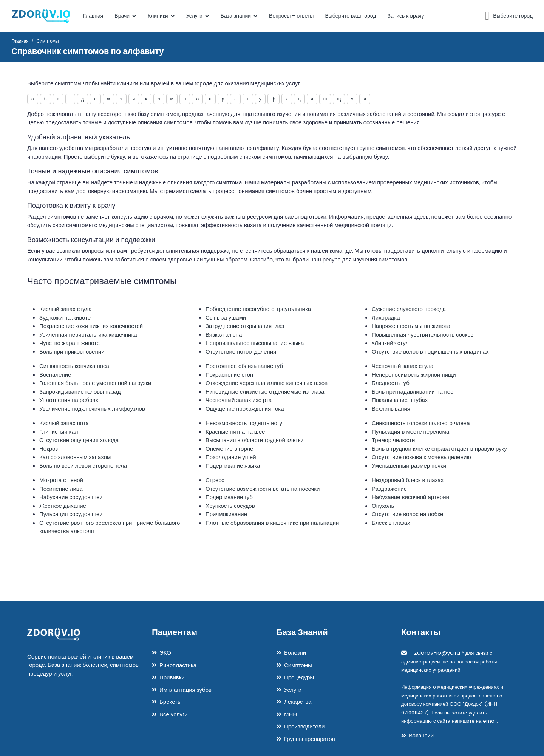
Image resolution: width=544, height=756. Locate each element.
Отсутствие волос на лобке (407, 514)
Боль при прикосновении (72, 352)
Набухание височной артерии (410, 497)
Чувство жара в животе (70, 343)
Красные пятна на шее (235, 432)
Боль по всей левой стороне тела (83, 466)
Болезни (295, 653)
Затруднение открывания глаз (245, 326)
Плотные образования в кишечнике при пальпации (272, 523)
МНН (291, 714)
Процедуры (299, 677)
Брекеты (171, 702)
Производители (304, 726)
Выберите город (513, 16)
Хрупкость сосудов (230, 506)
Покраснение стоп (229, 375)
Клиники (161, 16)
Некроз (49, 449)
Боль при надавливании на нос (413, 392)
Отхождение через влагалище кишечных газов (267, 383)
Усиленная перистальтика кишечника (88, 335)
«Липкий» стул (390, 343)
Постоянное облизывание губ (244, 366)
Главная (93, 16)
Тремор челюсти (393, 440)
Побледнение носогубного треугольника (258, 309)
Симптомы (298, 665)
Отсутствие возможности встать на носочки (263, 489)
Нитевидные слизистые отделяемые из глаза (265, 392)
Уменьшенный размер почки (409, 466)
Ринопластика (178, 665)
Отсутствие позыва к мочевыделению (421, 457)
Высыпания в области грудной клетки (255, 440)
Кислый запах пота (64, 423)
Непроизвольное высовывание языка (255, 343)
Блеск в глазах (391, 523)
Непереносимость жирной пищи (414, 375)
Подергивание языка (233, 466)
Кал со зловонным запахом (75, 457)
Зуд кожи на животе (65, 318)
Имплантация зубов (185, 690)
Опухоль (383, 506)
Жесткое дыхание (63, 506)
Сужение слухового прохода (409, 309)
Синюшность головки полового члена (421, 423)
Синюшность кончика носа (74, 366)
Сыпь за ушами (226, 318)
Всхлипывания (391, 409)
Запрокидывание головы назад (80, 392)
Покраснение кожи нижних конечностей (91, 326)
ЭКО (165, 653)
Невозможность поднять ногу (244, 423)
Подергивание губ (229, 497)
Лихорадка (386, 318)
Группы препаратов (310, 739)
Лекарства (298, 702)
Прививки (172, 677)
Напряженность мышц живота (411, 326)
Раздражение (389, 489)
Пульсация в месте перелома (410, 432)
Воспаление (55, 375)
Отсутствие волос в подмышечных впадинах (430, 352)
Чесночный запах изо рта (239, 400)
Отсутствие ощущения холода (79, 440)
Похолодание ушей (231, 457)
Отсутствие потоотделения (241, 352)
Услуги (198, 16)
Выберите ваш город (350, 16)
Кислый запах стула (66, 309)
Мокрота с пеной (61, 480)
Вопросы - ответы (291, 16)
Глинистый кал (59, 432)
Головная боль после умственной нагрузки (95, 383)
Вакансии (421, 735)
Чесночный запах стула (403, 366)
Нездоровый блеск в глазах (408, 480)
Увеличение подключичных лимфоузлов (92, 409)
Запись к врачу (406, 16)
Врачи (125, 16)
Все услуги (174, 714)
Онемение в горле (229, 449)
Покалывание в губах (400, 400)
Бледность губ (391, 383)
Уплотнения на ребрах (69, 400)
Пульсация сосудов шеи (71, 514)
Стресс (215, 480)
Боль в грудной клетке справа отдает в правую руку (439, 449)
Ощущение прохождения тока (245, 409)
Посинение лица (61, 489)
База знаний (239, 16)
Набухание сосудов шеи (71, 497)
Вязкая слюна (224, 335)
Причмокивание (226, 514)
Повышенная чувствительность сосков (423, 335)
